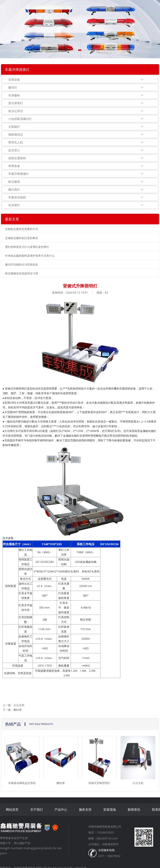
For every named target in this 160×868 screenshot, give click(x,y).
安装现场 (110, 810)
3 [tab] (86, 51)
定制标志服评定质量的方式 (22, 229)
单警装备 (14, 166)
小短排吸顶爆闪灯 (20, 119)
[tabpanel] (80, 29)
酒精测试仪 (16, 134)
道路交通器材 (17, 158)
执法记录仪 (16, 111)
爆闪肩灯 (14, 189)
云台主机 (19, 705)
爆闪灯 (13, 87)
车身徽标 (14, 95)
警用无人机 (16, 142)
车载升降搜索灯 (19, 174)
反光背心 (14, 150)
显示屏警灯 (16, 103)
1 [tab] (74, 51)
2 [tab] (80, 51)
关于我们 (37, 810)
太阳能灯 (14, 127)
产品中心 (61, 810)
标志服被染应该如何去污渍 (22, 273)
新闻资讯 (134, 810)
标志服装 (14, 182)
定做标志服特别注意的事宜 (22, 238)
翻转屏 (18, 710)
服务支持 (85, 810)
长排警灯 (14, 205)
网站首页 (12, 810)
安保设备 (14, 79)
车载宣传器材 (17, 197)
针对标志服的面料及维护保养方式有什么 (30, 256)
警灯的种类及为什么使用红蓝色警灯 (27, 247)
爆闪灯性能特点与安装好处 (22, 264)
